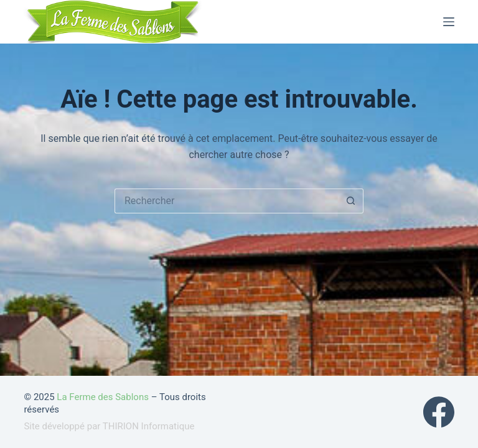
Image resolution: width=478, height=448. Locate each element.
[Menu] (449, 22)
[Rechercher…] (227, 201)
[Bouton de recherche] (351, 201)
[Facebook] (439, 412)
